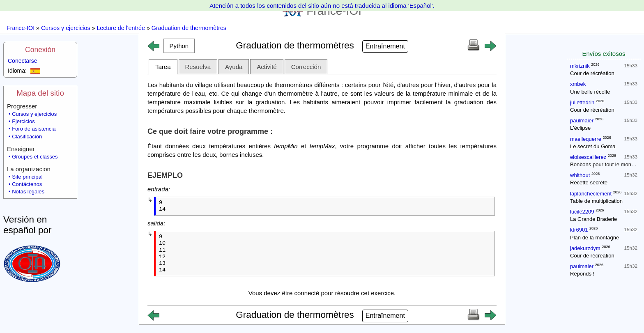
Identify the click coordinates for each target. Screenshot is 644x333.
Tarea (163, 67)
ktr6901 (579, 230)
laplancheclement (591, 194)
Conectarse (23, 61)
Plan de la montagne (595, 238)
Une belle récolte (590, 92)
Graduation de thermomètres (189, 28)
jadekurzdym (585, 248)
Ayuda (234, 67)
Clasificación (27, 137)
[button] (179, 46)
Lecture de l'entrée (121, 28)
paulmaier (582, 121)
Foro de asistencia (34, 129)
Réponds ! (582, 274)
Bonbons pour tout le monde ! (605, 164)
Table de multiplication (596, 201)
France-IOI (21, 28)
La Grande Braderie (593, 219)
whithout (580, 175)
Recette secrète (589, 183)
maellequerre (586, 139)
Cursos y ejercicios (66, 28)
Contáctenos (27, 184)
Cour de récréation (592, 73)
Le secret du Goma (593, 146)
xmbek (578, 84)
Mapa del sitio (40, 93)
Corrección (306, 67)
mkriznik (580, 66)
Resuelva (198, 67)
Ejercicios (23, 121)
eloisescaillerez (588, 157)
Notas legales (28, 192)
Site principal (27, 177)
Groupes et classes (35, 157)
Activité (267, 67)
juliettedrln (582, 102)
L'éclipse (580, 128)
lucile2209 (582, 212)
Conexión (40, 50)
